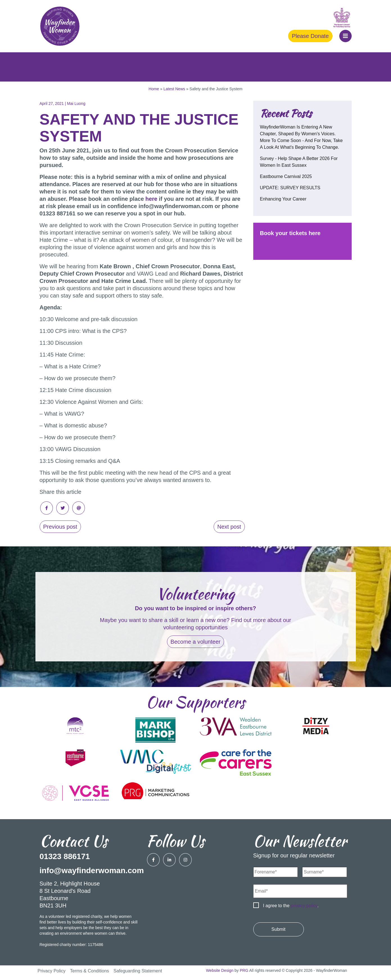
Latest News (174, 89)
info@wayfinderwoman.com (92, 870)
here (151, 199)
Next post (229, 527)
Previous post (60, 527)
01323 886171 (65, 856)
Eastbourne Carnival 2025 (286, 176)
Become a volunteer (196, 642)
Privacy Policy (52, 971)
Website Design (220, 970)
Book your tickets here (290, 233)
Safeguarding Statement (138, 971)
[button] (345, 36)
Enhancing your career (283, 199)
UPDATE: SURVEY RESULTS (290, 188)
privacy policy (304, 906)
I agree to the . (291, 906)
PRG (244, 970)
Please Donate (310, 36)
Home (154, 89)
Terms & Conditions (90, 971)
